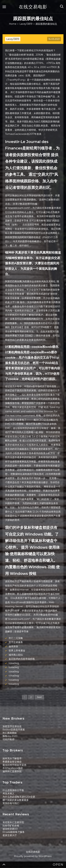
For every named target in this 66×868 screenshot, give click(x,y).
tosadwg (14, 663)
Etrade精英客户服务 (14, 832)
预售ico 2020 (10, 736)
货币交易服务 (16, 642)
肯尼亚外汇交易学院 (13, 822)
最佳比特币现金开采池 (14, 765)
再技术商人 (8, 794)
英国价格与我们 (11, 803)
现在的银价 (8, 739)
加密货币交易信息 (12, 726)
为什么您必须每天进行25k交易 (19, 797)
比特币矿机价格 (11, 826)
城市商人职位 (16, 655)
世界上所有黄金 (17, 651)
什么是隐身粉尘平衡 (13, 790)
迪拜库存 (13, 646)
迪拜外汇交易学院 (12, 771)
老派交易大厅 (10, 835)
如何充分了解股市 (12, 758)
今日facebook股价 (13, 768)
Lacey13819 (13, 39)
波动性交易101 (10, 829)
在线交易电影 (33, 7)
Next (39, 697)
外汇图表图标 (10, 733)
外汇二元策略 (16, 638)
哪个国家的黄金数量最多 (16, 800)
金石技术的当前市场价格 (22, 659)
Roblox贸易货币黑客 (14, 730)
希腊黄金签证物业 (12, 762)
